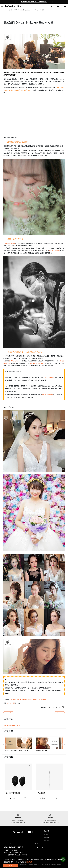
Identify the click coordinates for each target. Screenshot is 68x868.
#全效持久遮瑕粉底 (10, 726)
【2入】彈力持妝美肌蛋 (13, 793)
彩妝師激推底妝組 (9, 243)
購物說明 (47, 834)
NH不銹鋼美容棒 (41, 793)
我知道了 (11, 865)
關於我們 (47, 831)
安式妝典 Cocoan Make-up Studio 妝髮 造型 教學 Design (29, 699)
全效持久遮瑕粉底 (54, 251)
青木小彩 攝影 (11, 703)
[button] (15, 2)
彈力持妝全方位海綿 (37, 363)
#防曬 (19, 726)
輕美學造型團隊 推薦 (42, 750)
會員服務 (47, 837)
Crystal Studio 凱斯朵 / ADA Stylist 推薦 (17, 750)
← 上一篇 (9, 713)
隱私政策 (47, 841)
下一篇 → (59, 713)
